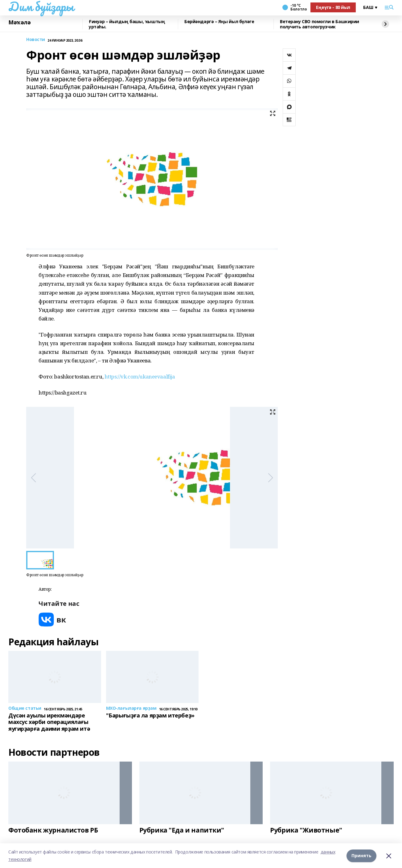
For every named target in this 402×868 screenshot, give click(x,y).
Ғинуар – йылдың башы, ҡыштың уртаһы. (127, 24)
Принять (361, 856)
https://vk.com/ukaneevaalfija (140, 376)
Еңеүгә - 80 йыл (333, 7)
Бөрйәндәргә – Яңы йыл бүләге (219, 22)
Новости (36, 40)
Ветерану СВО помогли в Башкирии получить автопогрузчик (320, 24)
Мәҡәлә (19, 23)
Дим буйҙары (41, 6)
